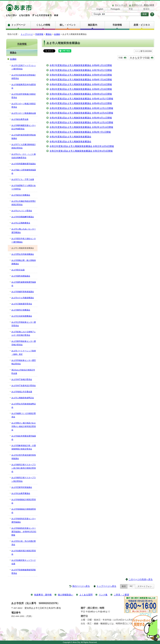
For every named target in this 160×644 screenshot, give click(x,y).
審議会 (49, 34)
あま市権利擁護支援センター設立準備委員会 (24, 127)
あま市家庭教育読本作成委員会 (24, 86)
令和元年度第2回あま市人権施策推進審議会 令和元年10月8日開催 (82, 146)
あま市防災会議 (18, 270)
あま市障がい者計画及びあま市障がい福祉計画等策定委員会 (24, 426)
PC (131, 586)
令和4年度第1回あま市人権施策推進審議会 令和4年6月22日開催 (81, 103)
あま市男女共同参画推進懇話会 (24, 406)
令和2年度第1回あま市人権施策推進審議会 (70, 142)
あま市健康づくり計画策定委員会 (24, 415)
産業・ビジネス (142, 25)
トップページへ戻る (106, 586)
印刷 (121, 58)
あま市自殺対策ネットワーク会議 (24, 562)
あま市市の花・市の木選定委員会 (24, 543)
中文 (131, 9)
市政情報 (117, 25)
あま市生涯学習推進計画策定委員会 (24, 96)
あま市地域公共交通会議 (22, 392)
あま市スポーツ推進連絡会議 (24, 113)
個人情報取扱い (65, 595)
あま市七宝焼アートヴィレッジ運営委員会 (24, 67)
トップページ (18, 25)
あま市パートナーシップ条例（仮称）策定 (24, 353)
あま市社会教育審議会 (21, 493)
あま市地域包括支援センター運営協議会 (24, 520)
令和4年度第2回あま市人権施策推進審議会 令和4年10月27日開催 (81, 99)
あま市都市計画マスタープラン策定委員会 (24, 479)
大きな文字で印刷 (140, 58)
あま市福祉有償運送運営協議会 (24, 438)
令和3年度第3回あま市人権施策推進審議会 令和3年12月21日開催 (81, 108)
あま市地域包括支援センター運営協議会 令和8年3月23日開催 (24, 532)
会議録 (57, 34)
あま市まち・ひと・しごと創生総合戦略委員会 (24, 156)
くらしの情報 (43, 25)
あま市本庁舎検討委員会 (22, 379)
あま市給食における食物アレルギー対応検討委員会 (24, 333)
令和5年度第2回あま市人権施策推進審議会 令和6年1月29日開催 (81, 89)
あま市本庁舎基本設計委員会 (24, 386)
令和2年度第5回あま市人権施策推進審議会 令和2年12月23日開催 (81, 122)
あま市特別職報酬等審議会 (23, 217)
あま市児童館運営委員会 (22, 304)
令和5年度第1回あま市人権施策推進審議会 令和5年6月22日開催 (81, 94)
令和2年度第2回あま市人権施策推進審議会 (70, 137)
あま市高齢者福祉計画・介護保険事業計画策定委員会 (24, 447)
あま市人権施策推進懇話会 (23, 398)
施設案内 (92, 25)
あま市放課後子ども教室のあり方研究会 (24, 187)
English (100, 9)
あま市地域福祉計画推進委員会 (24, 511)
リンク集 (103, 595)
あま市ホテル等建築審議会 (23, 298)
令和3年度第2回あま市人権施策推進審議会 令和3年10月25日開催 (81, 113)
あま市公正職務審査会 (21, 223)
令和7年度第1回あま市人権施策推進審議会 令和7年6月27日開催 (81, 70)
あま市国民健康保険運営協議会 (24, 284)
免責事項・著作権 (43, 595)
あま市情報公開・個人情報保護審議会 (24, 262)
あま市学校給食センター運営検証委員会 (24, 362)
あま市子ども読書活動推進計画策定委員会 (24, 146)
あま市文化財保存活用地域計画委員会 (24, 77)
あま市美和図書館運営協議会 (24, 164)
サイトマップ (121, 5)
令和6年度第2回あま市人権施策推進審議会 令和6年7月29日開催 (81, 80)
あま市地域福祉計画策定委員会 (24, 501)
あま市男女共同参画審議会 (23, 254)
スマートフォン (145, 586)
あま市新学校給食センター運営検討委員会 (24, 343)
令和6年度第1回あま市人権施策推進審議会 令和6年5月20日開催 (81, 84)
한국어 (146, 9)
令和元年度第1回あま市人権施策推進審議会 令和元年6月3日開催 (81, 151)
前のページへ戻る (81, 586)
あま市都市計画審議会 (21, 310)
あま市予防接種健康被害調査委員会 (24, 572)
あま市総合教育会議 (20, 119)
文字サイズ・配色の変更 (143, 5)
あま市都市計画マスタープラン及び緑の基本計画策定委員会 (24, 468)
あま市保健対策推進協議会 (23, 292)
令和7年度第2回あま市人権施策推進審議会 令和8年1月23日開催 (81, 65)
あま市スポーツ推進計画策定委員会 (24, 105)
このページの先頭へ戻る (141, 579)
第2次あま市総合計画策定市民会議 (23, 372)
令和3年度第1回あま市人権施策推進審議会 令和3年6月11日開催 (81, 118)
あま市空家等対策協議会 (22, 487)
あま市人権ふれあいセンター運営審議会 (24, 231)
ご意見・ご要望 (121, 595)
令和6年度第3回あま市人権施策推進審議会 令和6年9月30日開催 (81, 75)
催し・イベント (68, 25)
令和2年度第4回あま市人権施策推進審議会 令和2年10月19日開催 (81, 127)
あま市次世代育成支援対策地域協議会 (24, 457)
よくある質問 (86, 595)
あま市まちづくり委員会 (22, 211)
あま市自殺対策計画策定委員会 (24, 552)
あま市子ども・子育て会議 (23, 179)
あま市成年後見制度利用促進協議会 (24, 137)
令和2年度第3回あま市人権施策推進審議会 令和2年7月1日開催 (80, 132)
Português (115, 9)
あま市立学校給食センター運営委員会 (24, 324)
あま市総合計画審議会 (21, 195)
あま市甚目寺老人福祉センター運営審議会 (24, 240)
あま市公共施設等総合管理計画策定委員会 (24, 203)
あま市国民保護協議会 (21, 276)
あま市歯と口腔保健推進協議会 (24, 172)
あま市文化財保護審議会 (22, 316)
